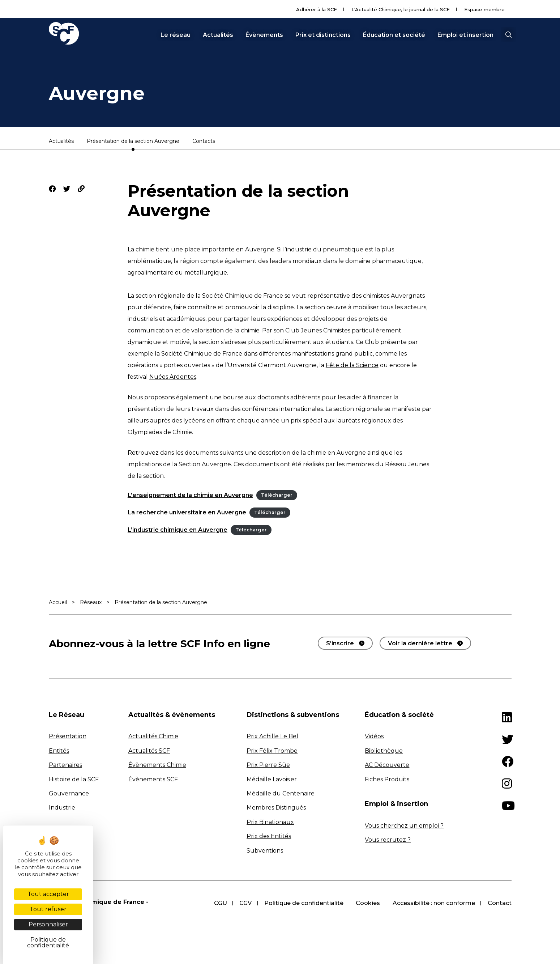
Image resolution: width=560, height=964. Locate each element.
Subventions (265, 851)
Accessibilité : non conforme (433, 903)
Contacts (204, 141)
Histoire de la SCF (74, 779)
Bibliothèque (384, 751)
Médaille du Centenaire (281, 793)
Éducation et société (394, 35)
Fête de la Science (352, 365)
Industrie (62, 808)
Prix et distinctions (323, 35)
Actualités (218, 35)
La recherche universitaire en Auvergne (187, 512)
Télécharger (277, 495)
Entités (59, 751)
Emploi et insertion (465, 35)
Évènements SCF (153, 779)
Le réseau (176, 35)
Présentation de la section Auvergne (133, 141)
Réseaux (91, 602)
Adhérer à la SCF (317, 9)
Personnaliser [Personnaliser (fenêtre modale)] (48, 924)
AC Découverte (387, 765)
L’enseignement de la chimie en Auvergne (190, 495)
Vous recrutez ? (388, 840)
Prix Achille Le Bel (272, 736)
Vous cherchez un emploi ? (404, 826)
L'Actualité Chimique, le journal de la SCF (401, 9)
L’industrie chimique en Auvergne (178, 530)
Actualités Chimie (153, 736)
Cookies (367, 903)
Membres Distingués (276, 808)
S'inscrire (340, 643)
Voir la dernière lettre (420, 643)
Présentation (68, 736)
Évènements (264, 35)
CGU (218, 903)
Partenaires (65, 765)
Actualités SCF (149, 751)
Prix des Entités (269, 836)
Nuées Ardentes (173, 377)
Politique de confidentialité (302, 903)
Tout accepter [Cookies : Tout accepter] (48, 894)
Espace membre (484, 9)
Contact (500, 903)
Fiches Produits (387, 779)
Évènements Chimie (157, 765)
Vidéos (374, 736)
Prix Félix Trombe (272, 751)
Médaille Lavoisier (272, 779)
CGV (244, 903)
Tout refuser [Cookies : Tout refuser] (48, 909)
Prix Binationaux (270, 822)
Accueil (58, 602)
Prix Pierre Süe (268, 765)
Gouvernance (69, 793)
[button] (508, 35)
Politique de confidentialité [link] (48, 942)
